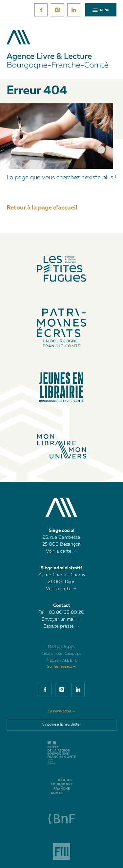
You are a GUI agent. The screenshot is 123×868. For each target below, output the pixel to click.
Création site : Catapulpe (61, 654)
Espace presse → (61, 626)
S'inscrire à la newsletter (61, 725)
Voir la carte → (62, 551)
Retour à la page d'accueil (42, 208)
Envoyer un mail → (61, 619)
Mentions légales (61, 647)
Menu (101, 10)
